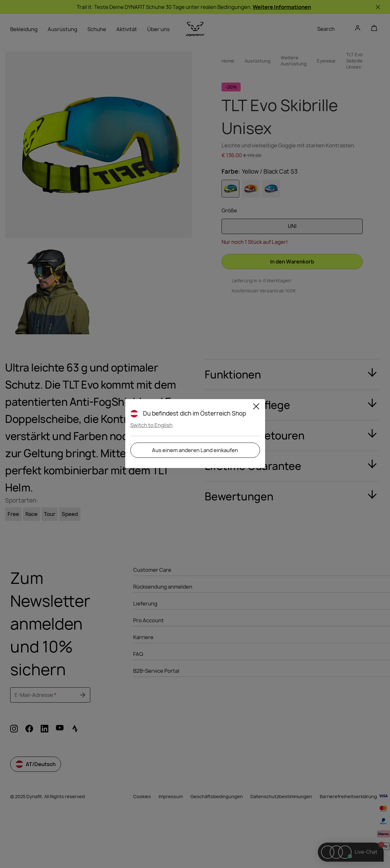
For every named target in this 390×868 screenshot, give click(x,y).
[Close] (256, 407)
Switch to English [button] (151, 425)
